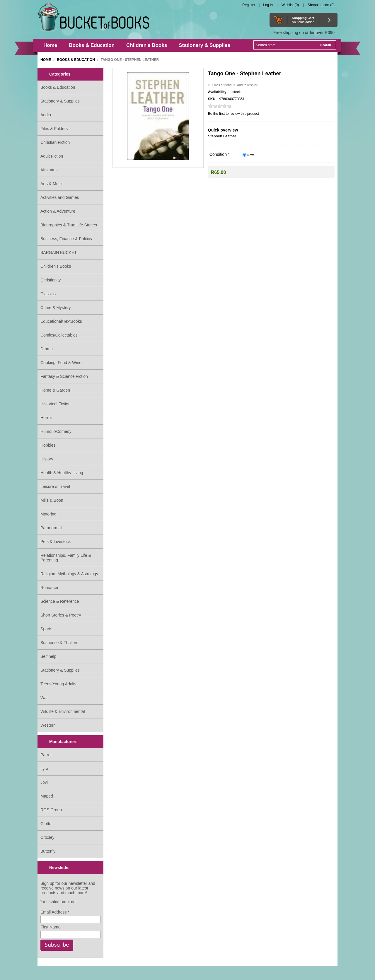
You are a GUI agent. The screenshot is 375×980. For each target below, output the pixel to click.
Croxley (47, 837)
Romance (49, 588)
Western (48, 725)
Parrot (46, 755)
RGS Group (51, 810)
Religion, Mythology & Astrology (69, 574)
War (44, 698)
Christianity (51, 280)
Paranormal (51, 528)
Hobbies (48, 445)
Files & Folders (54, 129)
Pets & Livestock (56, 542)
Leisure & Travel (55, 486)
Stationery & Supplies (60, 101)
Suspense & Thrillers (59, 643)
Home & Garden (55, 390)
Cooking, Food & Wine (61, 363)
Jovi (44, 782)
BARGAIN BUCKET (59, 252)
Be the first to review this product (233, 114)
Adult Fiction (52, 156)
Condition (219, 154)
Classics (48, 294)
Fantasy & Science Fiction (64, 376)
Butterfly (48, 851)
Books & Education (58, 87)
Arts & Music (52, 184)
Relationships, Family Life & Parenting (66, 558)
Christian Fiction (55, 142)
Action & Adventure (58, 211)
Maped (47, 796)
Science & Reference (60, 601)
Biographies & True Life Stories (69, 225)
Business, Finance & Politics (66, 239)
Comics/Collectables (59, 335)
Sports (46, 629)
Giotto (46, 824)
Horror (46, 418)
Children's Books (56, 266)
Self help (48, 656)
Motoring (48, 514)
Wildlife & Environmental (63, 711)
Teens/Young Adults (58, 684)
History (47, 459)
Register (249, 5)
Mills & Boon (52, 500)
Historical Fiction (56, 404)
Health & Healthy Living (62, 473)
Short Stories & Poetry (61, 615)
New (250, 155)
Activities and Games (60, 197)
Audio (46, 115)
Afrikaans (49, 170)
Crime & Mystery (56, 308)
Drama (47, 349)
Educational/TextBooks (61, 321)
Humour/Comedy (56, 431)
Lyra (44, 769)
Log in (268, 5)
